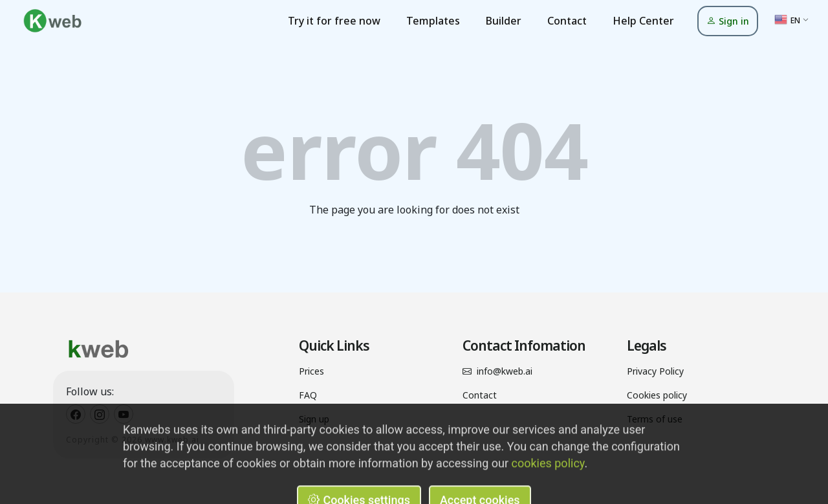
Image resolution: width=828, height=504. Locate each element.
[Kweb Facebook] (76, 414)
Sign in (728, 21)
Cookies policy (657, 395)
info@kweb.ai (505, 371)
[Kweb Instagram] (100, 414)
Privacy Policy (655, 371)
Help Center (643, 21)
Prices (311, 371)
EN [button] (787, 19)
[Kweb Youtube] (124, 414)
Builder (504, 21)
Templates (433, 21)
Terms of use (655, 419)
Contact (567, 21)
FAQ (308, 395)
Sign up (314, 419)
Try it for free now (334, 21)
